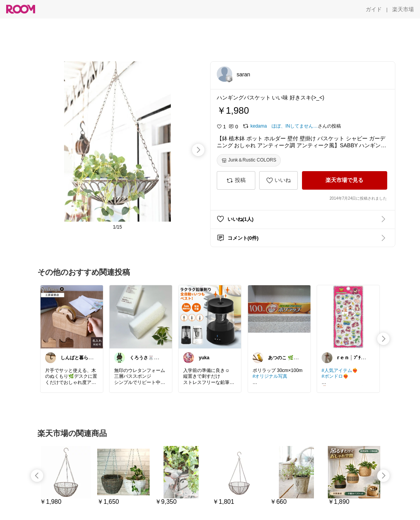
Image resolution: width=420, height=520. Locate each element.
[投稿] (236, 180)
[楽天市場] (403, 9)
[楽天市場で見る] (345, 180)
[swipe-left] (37, 476)
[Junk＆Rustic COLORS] (249, 160)
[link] (72, 316)
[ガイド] (374, 9)
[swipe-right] (198, 150)
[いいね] (278, 180)
